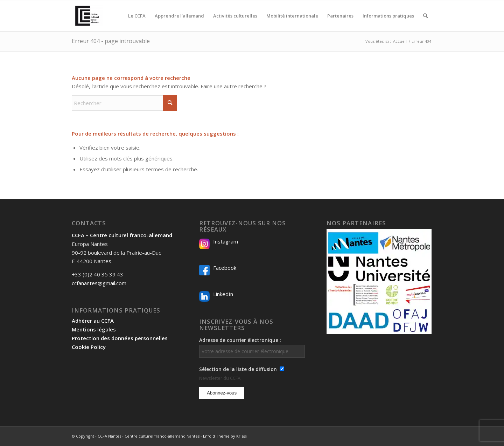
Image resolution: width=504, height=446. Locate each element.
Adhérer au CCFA (93, 321)
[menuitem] (137, 16)
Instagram (226, 241)
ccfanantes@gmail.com (99, 283)
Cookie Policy (89, 347)
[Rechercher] (425, 16)
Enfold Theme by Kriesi (225, 436)
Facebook (225, 268)
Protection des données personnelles (120, 338)
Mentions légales (94, 329)
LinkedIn (223, 294)
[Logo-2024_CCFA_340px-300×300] (87, 16)
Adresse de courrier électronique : (252, 347)
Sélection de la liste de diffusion (238, 369)
